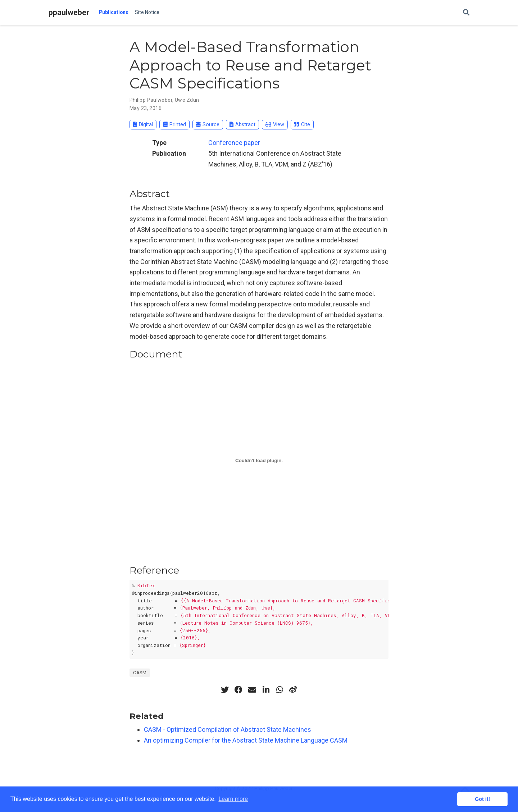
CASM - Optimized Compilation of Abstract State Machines (228, 729)
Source (208, 125)
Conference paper (234, 143)
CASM (140, 672)
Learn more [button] (233, 799)
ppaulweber (69, 12)
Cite (302, 125)
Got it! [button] (482, 799)
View (275, 125)
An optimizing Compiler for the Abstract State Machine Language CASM (246, 740)
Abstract (242, 125)
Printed (174, 125)
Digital (143, 125)
